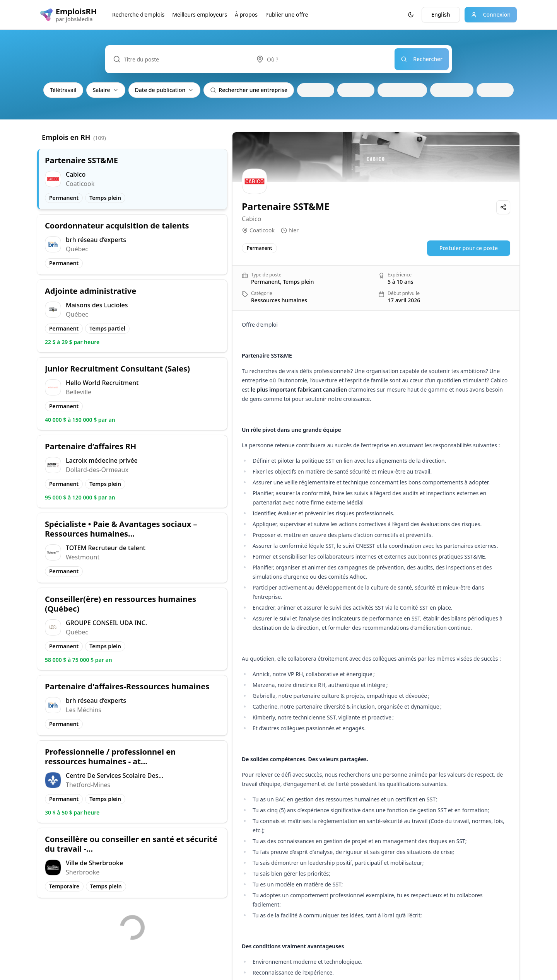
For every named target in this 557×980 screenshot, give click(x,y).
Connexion (491, 14)
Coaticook (262, 230)
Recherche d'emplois (138, 14)
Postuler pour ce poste (469, 248)
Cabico (251, 219)
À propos (246, 14)
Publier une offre (287, 14)
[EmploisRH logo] (68, 15)
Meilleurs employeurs (200, 14)
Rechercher (422, 59)
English (441, 14)
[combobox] (321, 59)
